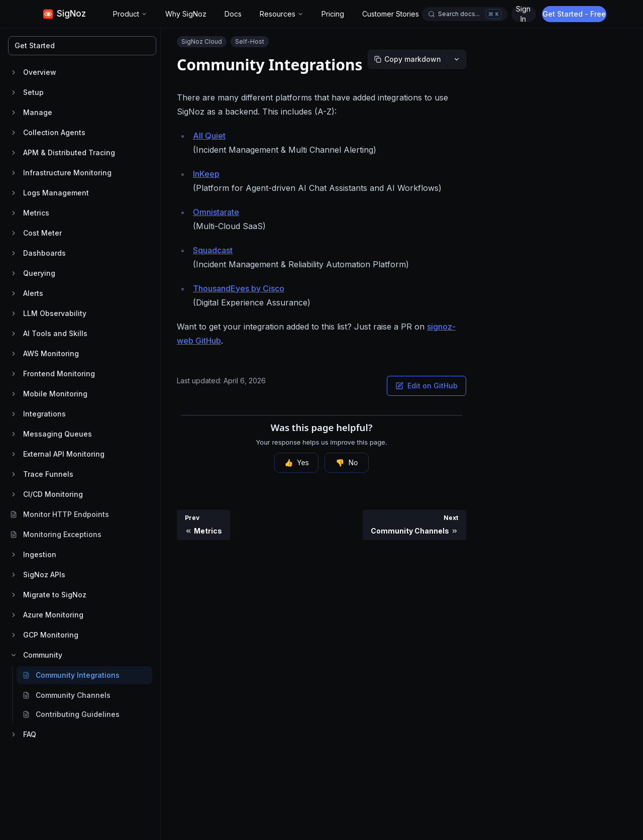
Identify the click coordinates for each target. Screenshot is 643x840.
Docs (233, 14)
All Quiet (209, 136)
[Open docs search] (465, 14)
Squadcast (213, 250)
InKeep (206, 174)
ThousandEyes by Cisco (239, 288)
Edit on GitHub (426, 386)
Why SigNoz (186, 14)
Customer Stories (391, 14)
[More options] (457, 59)
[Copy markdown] (408, 59)
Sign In (573, 14)
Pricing (333, 14)
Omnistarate (216, 212)
